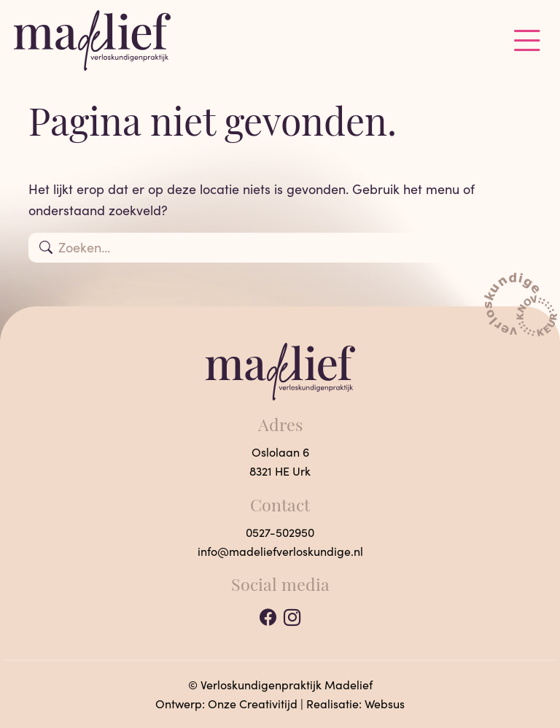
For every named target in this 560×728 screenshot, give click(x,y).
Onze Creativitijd (253, 704)
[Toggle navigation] (527, 40)
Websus (385, 704)
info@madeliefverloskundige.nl (280, 551)
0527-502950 (280, 532)
